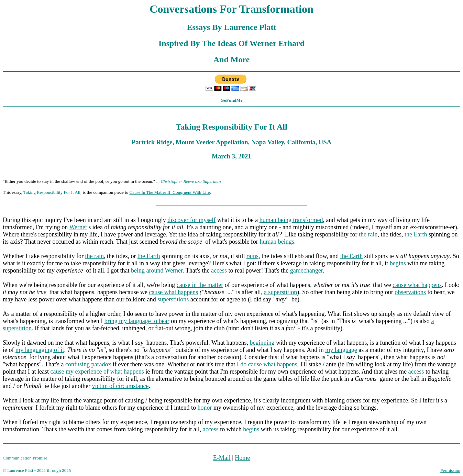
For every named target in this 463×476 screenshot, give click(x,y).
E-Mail (222, 458)
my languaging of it (40, 350)
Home (242, 458)
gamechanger (306, 270)
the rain (368, 234)
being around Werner (157, 270)
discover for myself (191, 220)
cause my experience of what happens (97, 372)
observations (410, 292)
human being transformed (291, 220)
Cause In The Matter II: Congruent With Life (170, 192)
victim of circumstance (120, 386)
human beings (277, 242)
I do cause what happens (267, 364)
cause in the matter (200, 285)
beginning (262, 343)
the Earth (416, 234)
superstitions (173, 299)
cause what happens (417, 285)
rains (252, 256)
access (219, 270)
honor (205, 408)
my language (341, 350)
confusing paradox (88, 364)
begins (398, 263)
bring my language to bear (137, 321)
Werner (78, 227)
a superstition (281, 292)
